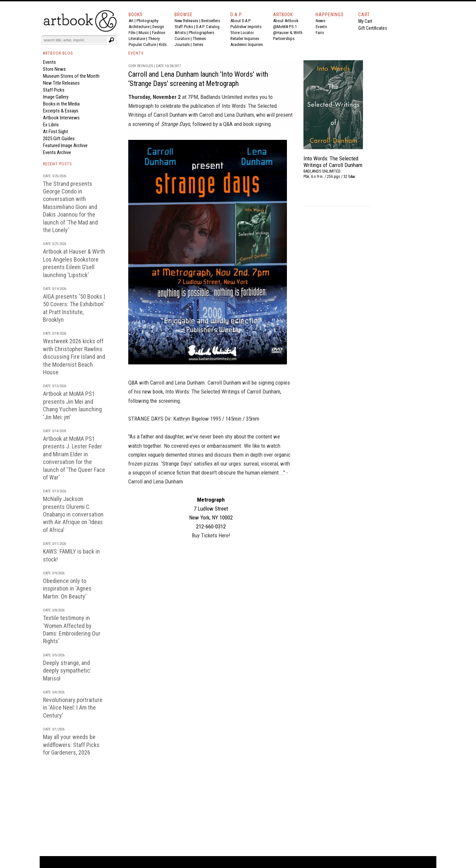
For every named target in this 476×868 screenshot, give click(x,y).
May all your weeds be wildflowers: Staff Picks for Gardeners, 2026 (71, 745)
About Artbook (286, 21)
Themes (199, 39)
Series (198, 44)
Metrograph (141, 106)
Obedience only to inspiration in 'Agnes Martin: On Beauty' (67, 589)
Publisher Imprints (246, 27)
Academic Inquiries (247, 44)
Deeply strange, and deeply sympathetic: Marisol (67, 671)
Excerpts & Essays (61, 111)
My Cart (365, 21)
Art (131, 21)
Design (158, 27)
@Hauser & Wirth (288, 33)
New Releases (186, 21)
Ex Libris (51, 125)
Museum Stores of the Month (71, 76)
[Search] (75, 40)
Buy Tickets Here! (211, 535)
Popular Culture (142, 44)
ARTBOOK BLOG (58, 53)
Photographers (201, 33)
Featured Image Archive (65, 145)
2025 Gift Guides (59, 139)
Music (144, 33)
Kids (163, 44)
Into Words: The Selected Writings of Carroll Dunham (333, 162)
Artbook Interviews (61, 118)
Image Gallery (56, 97)
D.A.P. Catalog (208, 27)
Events (321, 27)
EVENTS (136, 53)
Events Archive (57, 152)
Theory (154, 39)
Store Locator (242, 33)
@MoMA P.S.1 (285, 27)
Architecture (139, 27)
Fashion (159, 33)
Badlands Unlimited (221, 97)
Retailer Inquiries (245, 39)
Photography (147, 21)
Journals (182, 44)
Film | (134, 33)
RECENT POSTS (57, 164)
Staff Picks (184, 27)
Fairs (320, 33)
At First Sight (56, 132)
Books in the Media (61, 104)
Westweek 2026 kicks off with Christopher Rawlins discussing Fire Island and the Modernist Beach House (74, 357)
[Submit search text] (111, 40)
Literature (137, 39)
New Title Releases (61, 83)
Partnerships (284, 39)
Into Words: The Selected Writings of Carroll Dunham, (223, 392)
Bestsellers (211, 21)
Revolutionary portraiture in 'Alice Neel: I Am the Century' (73, 708)
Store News (54, 69)
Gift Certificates (373, 28)
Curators (182, 39)
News (320, 21)
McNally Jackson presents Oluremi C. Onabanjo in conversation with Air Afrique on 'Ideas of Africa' (73, 514)
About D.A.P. (241, 21)
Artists (180, 33)
